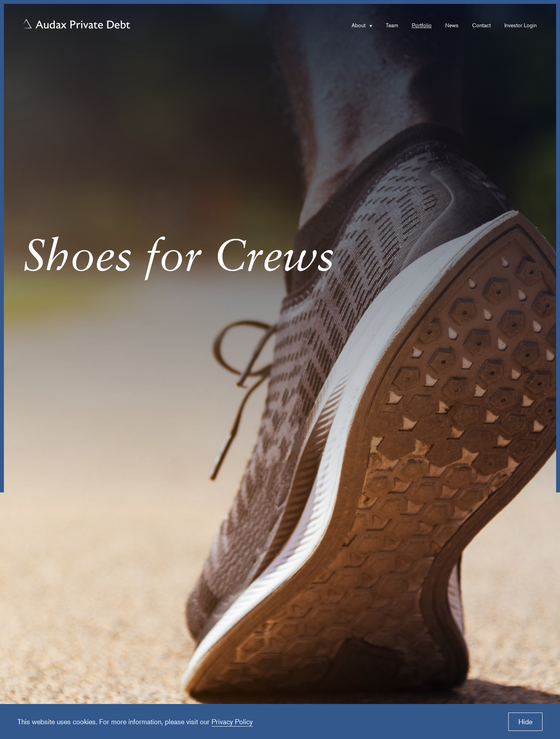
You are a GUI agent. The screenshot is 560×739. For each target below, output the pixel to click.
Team (392, 25)
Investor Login (521, 25)
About (359, 25)
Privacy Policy (232, 721)
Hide (525, 721)
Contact (481, 25)
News (452, 25)
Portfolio (422, 25)
